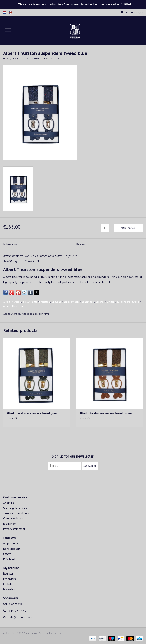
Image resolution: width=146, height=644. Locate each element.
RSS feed (9, 559)
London (110, 302)
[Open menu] (8, 30)
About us (9, 503)
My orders (9, 579)
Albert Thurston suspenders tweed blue (37, 58)
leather (100, 302)
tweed (136, 302)
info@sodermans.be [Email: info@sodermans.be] (22, 617)
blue (35, 302)
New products (12, 549)
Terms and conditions (16, 513)
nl (5, 13)
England (57, 302)
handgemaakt (71, 302)
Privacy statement (14, 529)
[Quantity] (105, 228)
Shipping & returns (15, 508)
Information (10, 244)
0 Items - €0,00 (132, 12)
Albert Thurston (12, 302)
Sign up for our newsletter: (73, 456)
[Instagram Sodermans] (77, 478)
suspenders (123, 302)
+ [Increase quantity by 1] (110, 226)
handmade (88, 302)
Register (8, 574)
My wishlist (10, 589)
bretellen (45, 302)
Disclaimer (10, 524)
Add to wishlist (12, 314)
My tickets (9, 584)
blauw (26, 302)
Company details (13, 518)
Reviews (83, 244)
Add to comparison (33, 314)
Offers (7, 554)
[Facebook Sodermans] (69, 478)
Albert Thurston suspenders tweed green (32, 413)
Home (6, 58)
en (10, 13)
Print (48, 314)
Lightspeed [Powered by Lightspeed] (59, 633)
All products (11, 543)
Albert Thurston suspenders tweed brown (106, 413)
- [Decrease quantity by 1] (110, 230)
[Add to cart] (129, 228)
